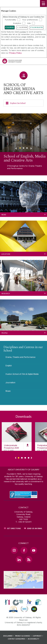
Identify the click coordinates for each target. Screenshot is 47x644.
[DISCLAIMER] (9, 636)
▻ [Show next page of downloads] (31, 458)
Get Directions (14, 528)
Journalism (10, 382)
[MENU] (43, 3)
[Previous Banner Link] (16, 149)
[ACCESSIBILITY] (33, 639)
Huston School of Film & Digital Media (22, 374)
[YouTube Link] (34, 550)
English (9, 365)
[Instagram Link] (14, 550)
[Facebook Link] (24, 550)
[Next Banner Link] (31, 149)
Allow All (11, 27)
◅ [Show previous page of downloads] (16, 458)
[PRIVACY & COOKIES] (24, 636)
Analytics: (17, 23)
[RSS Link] (29, 560)
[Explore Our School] (23, 103)
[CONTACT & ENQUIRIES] (18, 639)
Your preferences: (30, 20)
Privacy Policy (15, 53)
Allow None (23, 27)
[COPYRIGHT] (38, 636)
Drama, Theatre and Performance (20, 357)
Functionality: (11, 20)
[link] (7, 602)
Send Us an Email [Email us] (35, 528)
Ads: (29, 23)
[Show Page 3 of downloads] (25, 457)
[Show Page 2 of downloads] (22, 457)
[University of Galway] (12, 62)
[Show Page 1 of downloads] (19, 457)
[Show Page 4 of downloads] (29, 457)
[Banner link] (20, 149)
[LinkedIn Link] (19, 560)
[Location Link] (24, 587)
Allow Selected (38, 27)
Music (8, 391)
